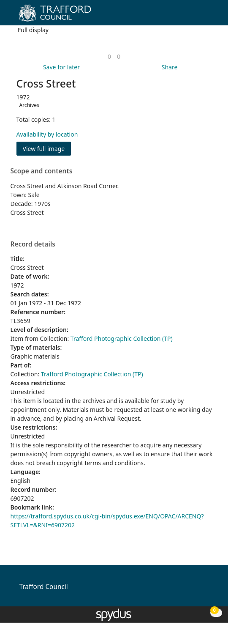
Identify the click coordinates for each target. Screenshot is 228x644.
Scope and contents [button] (42, 171)
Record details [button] (33, 244)
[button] (198, 16)
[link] (109, 56)
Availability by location (47, 134)
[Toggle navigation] (209, 16)
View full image (44, 149)
